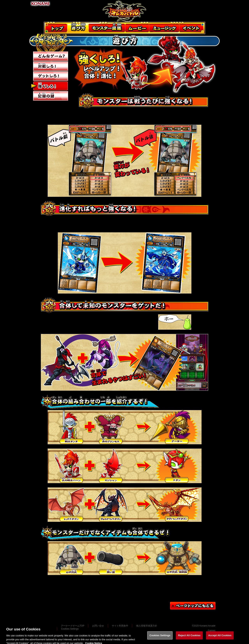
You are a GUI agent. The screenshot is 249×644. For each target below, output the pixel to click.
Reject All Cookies (189, 637)
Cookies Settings (160, 637)
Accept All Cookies (220, 637)
